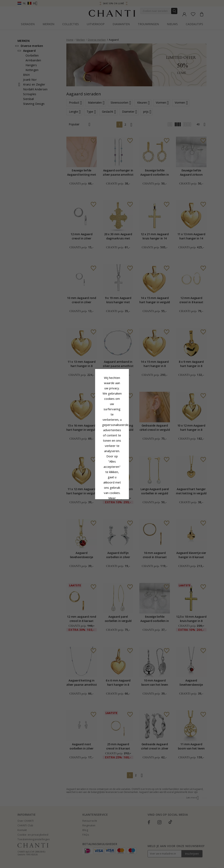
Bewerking (130, 467)
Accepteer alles (112, 458)
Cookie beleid (121, 438)
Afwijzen (94, 467)
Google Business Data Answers (112, 448)
